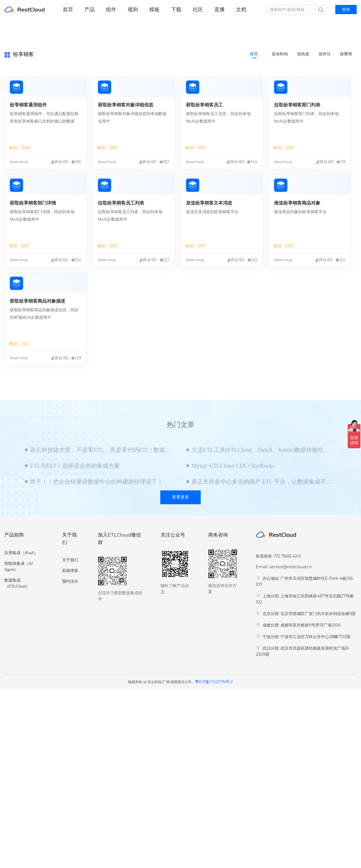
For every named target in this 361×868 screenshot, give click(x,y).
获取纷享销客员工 (204, 105)
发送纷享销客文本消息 (209, 203)
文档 (241, 10)
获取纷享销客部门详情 (33, 203)
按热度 (303, 54)
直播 (219, 10)
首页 (68, 10)
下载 (176, 10)
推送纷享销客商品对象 (297, 203)
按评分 (325, 54)
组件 (111, 10)
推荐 (254, 54)
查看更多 (180, 497)
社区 (198, 10)
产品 (90, 10)
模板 (155, 10)
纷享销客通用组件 (28, 105)
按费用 (346, 54)
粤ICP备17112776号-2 (214, 682)
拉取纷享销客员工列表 (121, 203)
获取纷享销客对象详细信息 (126, 105)
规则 (133, 10)
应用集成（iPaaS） (21, 553)
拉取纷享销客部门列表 (297, 105)
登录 (346, 10)
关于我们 (70, 560)
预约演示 (70, 581)
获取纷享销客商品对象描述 (38, 301)
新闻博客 (70, 571)
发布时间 (280, 54)
